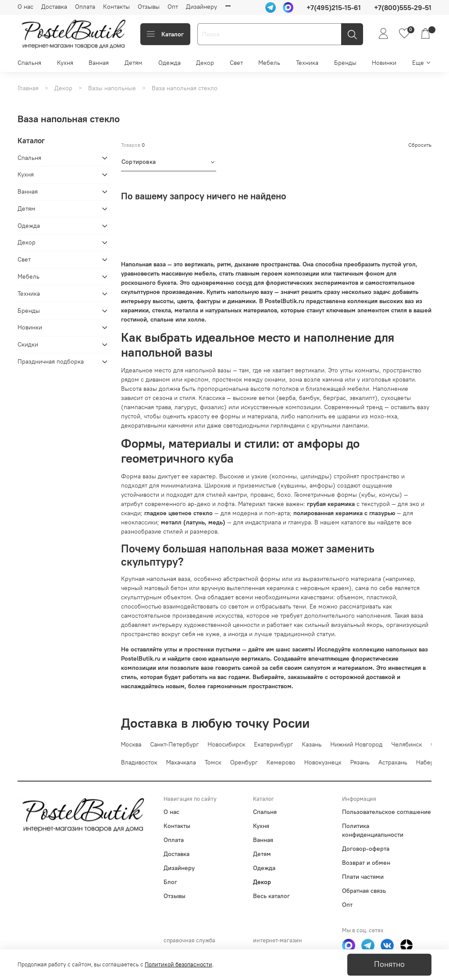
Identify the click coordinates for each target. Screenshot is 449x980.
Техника (307, 63)
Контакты (116, 7)
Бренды (345, 63)
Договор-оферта (366, 849)
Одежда (169, 63)
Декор (205, 63)
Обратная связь (364, 891)
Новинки (384, 63)
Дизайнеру (201, 7)
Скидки (28, 344)
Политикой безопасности (178, 964)
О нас (25, 7)
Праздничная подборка (51, 361)
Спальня (29, 63)
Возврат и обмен (366, 863)
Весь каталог (271, 896)
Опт (173, 7)
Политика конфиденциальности (373, 830)
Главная (28, 88)
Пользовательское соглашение (387, 812)
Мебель (269, 63)
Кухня (65, 63)
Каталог (165, 34)
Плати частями (363, 877)
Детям (134, 63)
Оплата (85, 7)
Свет (236, 63)
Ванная (99, 63)
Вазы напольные (112, 88)
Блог (170, 882)
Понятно (389, 964)
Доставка (54, 7)
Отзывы (149, 7)
